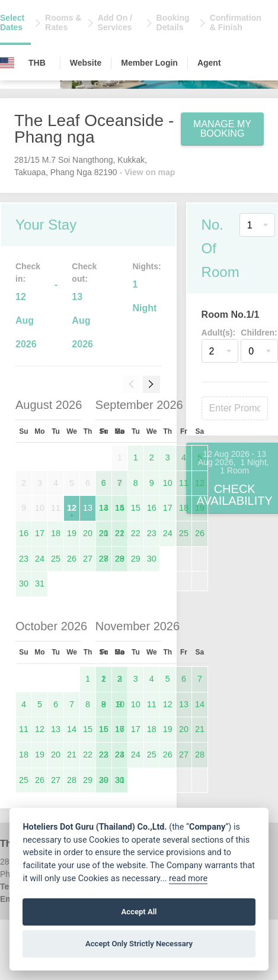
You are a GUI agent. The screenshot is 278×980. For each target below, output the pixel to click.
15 (136, 508)
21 (120, 533)
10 (168, 483)
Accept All (139, 912)
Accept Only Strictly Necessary (139, 944)
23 (24, 559)
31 (40, 584)
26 (72, 559)
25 (56, 559)
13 (88, 508)
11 (184, 483)
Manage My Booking (222, 129)
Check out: (84, 273)
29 (136, 559)
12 (72, 508)
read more (188, 879)
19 (72, 533)
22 (136, 533)
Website (86, 63)
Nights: (146, 266)
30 (24, 584)
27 (88, 559)
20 (88, 533)
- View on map (147, 172)
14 (120, 508)
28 (120, 559)
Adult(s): (219, 333)
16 (24, 533)
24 (40, 559)
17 (40, 533)
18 (56, 533)
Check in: (28, 273)
